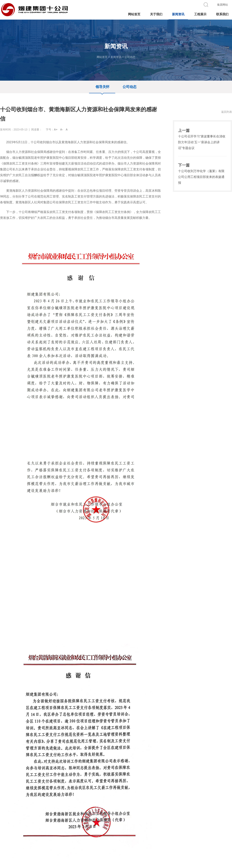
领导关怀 (102, 87)
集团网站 (223, 5)
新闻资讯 (116, 57)
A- (62, 129)
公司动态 (130, 57)
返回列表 (227, 112)
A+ (56, 129)
